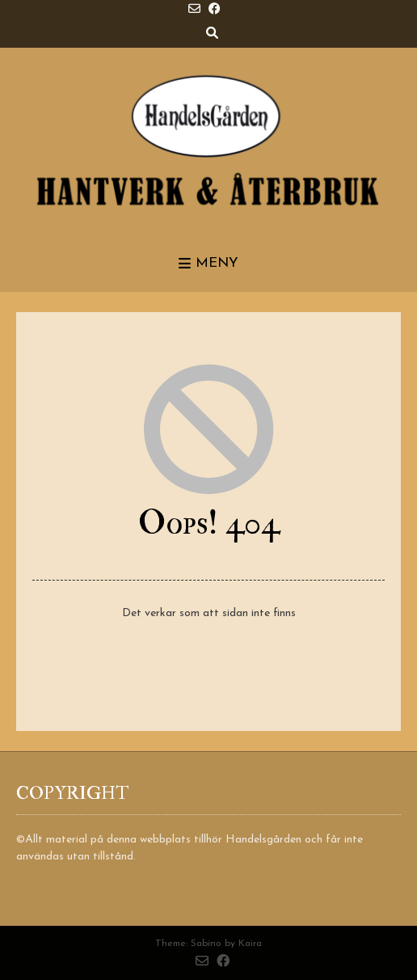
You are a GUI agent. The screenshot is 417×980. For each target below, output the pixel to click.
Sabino (206, 944)
